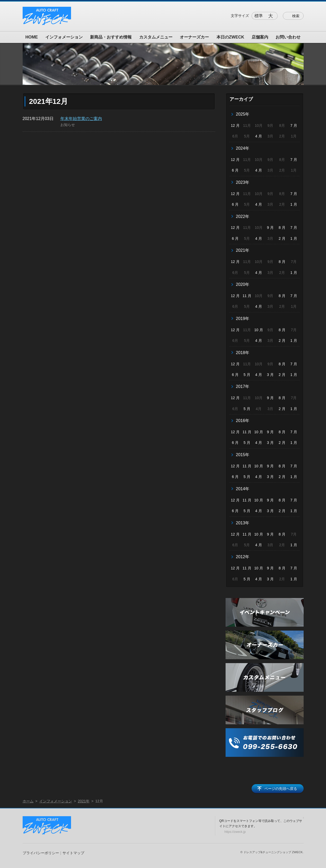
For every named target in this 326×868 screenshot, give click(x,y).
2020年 (243, 284)
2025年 (243, 114)
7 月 (294, 125)
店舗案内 (260, 37)
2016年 (243, 421)
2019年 (243, 319)
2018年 (243, 353)
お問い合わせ (288, 37)
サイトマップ (73, 853)
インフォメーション (64, 37)
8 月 (282, 228)
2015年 (243, 455)
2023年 (243, 182)
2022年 (243, 216)
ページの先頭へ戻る (281, 789)
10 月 (258, 330)
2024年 (243, 148)
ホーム (28, 801)
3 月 (270, 375)
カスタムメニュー (156, 37)
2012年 (243, 557)
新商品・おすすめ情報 (111, 37)
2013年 (243, 523)
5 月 (247, 375)
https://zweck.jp (235, 832)
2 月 (282, 238)
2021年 (243, 250)
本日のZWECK (230, 37)
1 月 (294, 204)
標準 (259, 16)
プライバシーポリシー (41, 853)
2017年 (243, 386)
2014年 (243, 489)
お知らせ (68, 125)
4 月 (259, 136)
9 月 (270, 228)
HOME (32, 37)
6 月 (235, 170)
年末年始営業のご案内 (81, 119)
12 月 (235, 125)
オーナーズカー (194, 37)
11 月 (247, 296)
